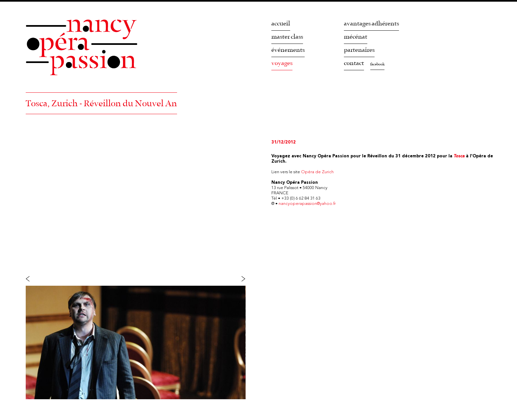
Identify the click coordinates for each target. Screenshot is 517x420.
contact (354, 63)
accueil (281, 24)
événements (288, 50)
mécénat (356, 37)
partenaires (359, 50)
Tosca (459, 156)
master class (287, 37)
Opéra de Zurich (317, 172)
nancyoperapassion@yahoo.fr (307, 204)
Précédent (35, 278)
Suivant (237, 278)
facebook (377, 64)
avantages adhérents (371, 24)
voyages (282, 63)
